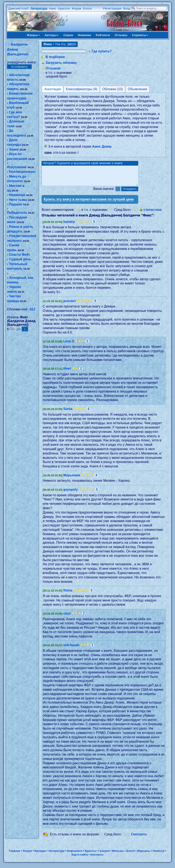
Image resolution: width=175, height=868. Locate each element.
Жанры (33, 35)
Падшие (15, 204)
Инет (67, 372)
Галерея (104, 855)
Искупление (17, 167)
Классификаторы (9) (82, 89)
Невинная (17, 195)
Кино (53, 8)
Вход (127, 8)
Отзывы (121, 35)
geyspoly (71, 493)
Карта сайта (80, 858)
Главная (15, 855)
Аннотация (53, 89)
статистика (153, 213)
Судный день (20, 259)
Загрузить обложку (61, 63)
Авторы (52, 35)
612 (33, 309)
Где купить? (102, 51)
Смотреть (139, 838)
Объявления (137, 89)
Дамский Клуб (18, 8)
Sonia (68, 413)
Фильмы (118, 855)
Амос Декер (102, 146)
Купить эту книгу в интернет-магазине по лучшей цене (89, 203)
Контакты (97, 858)
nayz (67, 617)
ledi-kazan (71, 649)
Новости (159, 855)
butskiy (69, 225)
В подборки (55, 57)
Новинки (84, 35)
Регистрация (112, 8)
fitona (68, 594)
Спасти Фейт (19, 255)
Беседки (40, 855)
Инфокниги (75, 855)
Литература (39, 8)
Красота (64, 8)
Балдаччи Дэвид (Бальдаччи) (18, 49)
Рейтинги (103, 35)
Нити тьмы (18, 200)
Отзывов (53, 68)
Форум (76, 8)
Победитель (17, 213)
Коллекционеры (22, 172)
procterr (70, 305)
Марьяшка (72, 479)
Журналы (144, 855)
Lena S (69, 345)
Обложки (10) (113, 89)
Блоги (87, 8)
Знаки (14, 149)
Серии (68, 35)
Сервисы (140, 35)
